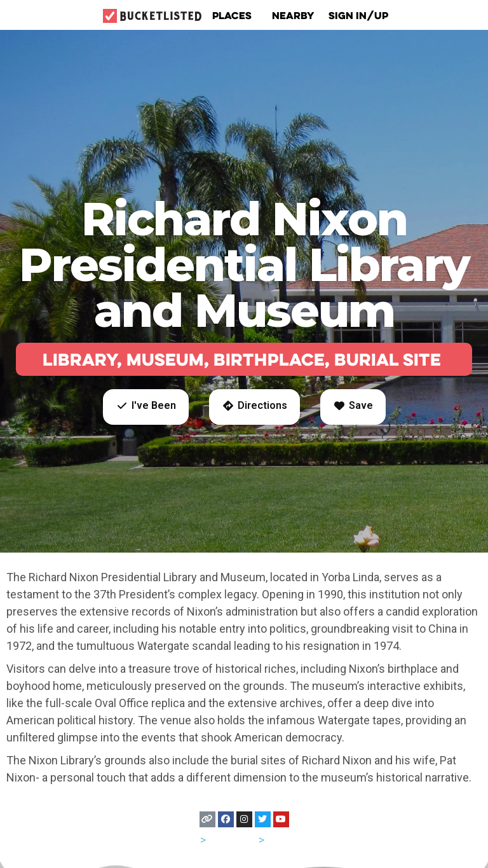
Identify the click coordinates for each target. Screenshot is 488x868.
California (232, 840)
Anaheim (289, 840)
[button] (146, 407)
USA (187, 840)
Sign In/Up (358, 15)
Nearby (293, 15)
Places (235, 15)
